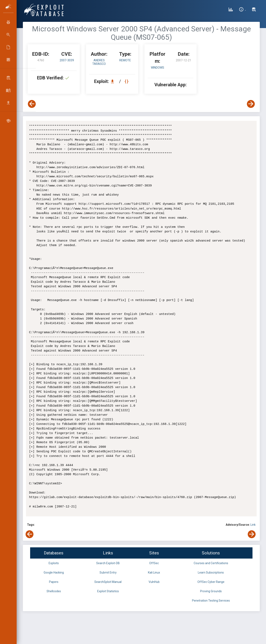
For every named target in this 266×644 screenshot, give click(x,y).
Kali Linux (154, 572)
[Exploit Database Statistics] (231, 10)
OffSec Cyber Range (211, 582)
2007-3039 (67, 60)
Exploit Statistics (108, 591)
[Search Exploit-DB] (254, 10)
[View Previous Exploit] (32, 104)
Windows (158, 68)
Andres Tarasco (99, 62)
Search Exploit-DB (108, 563)
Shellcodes (54, 591)
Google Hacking (54, 572)
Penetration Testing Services (211, 601)
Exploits (54, 563)
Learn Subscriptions (211, 572)
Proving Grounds (211, 591)
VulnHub (154, 582)
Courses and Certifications (211, 563)
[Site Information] (242, 10)
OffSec (154, 563)
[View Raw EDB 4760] (127, 81)
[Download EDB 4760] (113, 81)
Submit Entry (108, 572)
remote (125, 60)
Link (253, 525)
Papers (54, 582)
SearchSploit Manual (108, 582)
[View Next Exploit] (251, 104)
